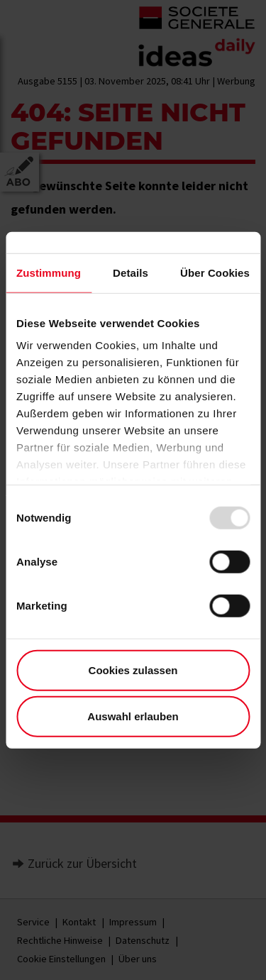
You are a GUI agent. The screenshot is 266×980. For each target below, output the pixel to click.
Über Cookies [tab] (215, 272)
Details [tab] (131, 272)
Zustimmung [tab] (49, 272)
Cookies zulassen (133, 670)
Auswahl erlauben (133, 716)
